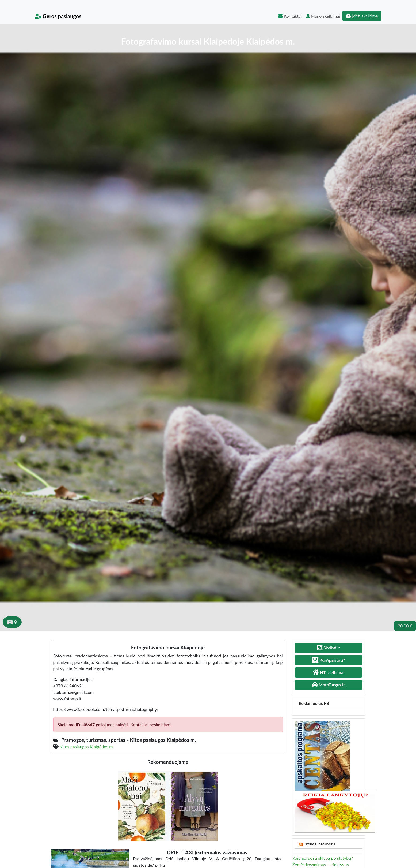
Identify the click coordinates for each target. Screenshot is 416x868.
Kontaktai (290, 16)
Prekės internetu (319, 844)
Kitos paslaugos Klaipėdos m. (87, 747)
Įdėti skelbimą (362, 16)
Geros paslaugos (58, 16)
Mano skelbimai (323, 16)
